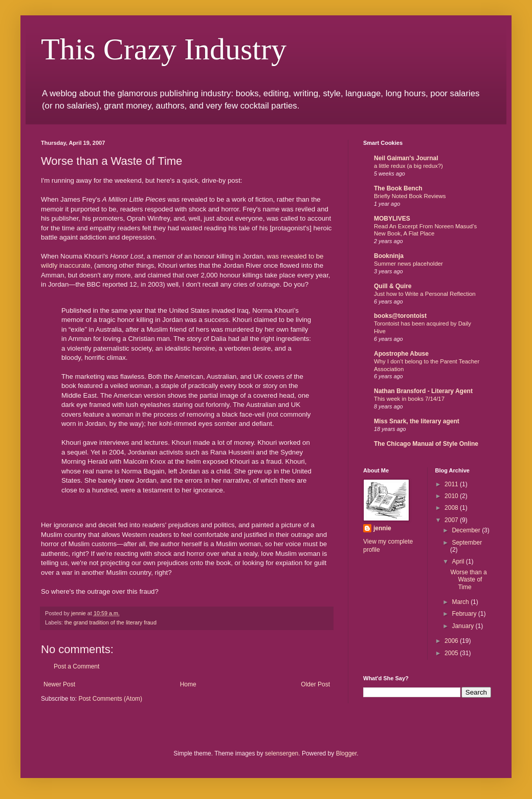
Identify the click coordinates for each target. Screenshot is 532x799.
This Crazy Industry (164, 49)
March (461, 602)
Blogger (347, 753)
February (465, 614)
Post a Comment (76, 666)
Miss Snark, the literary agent (417, 421)
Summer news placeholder (408, 264)
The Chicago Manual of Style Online (426, 444)
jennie (382, 528)
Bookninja (389, 256)
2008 (452, 508)
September (467, 543)
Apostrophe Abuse (401, 354)
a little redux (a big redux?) (408, 166)
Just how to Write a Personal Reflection (425, 294)
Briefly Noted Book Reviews (410, 196)
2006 (452, 641)
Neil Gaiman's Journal (406, 158)
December (467, 530)
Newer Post (59, 684)
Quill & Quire (393, 286)
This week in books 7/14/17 (409, 399)
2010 (452, 496)
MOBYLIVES (392, 219)
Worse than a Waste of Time (468, 580)
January (463, 626)
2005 (452, 653)
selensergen (282, 753)
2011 (452, 484)
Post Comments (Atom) (110, 699)
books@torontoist (400, 316)
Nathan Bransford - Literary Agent (423, 391)
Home (188, 684)
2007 (452, 520)
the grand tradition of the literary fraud (110, 622)
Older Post (315, 684)
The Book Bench (398, 188)
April (459, 562)
